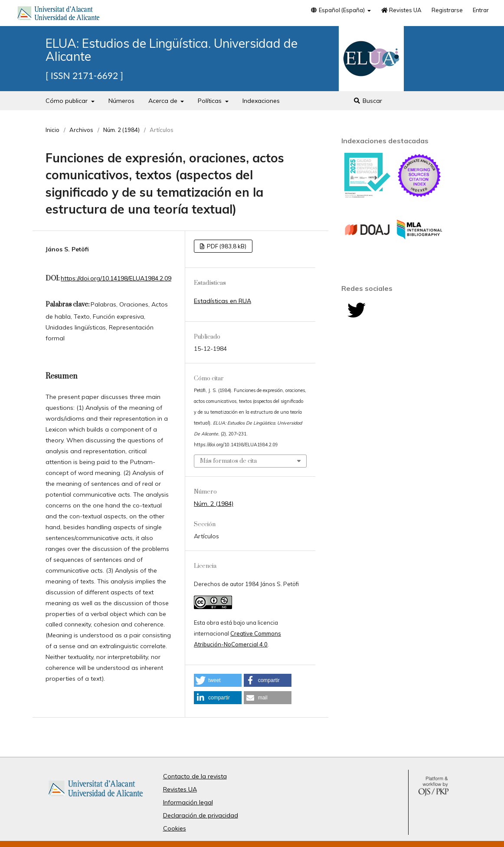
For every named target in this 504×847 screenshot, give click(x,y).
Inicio (52, 130)
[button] (218, 680)
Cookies (175, 828)
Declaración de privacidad (201, 815)
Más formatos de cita (228, 461)
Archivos (81, 130)
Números (121, 101)
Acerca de (164, 101)
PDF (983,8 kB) (226, 246)
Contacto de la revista (195, 776)
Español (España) (338, 10)
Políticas (211, 101)
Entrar (481, 10)
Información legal (188, 802)
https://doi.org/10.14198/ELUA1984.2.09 (116, 278)
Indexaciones (261, 101)
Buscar (368, 101)
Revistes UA (401, 10)
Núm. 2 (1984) (121, 130)
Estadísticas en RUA (223, 301)
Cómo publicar (67, 101)
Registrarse (447, 10)
